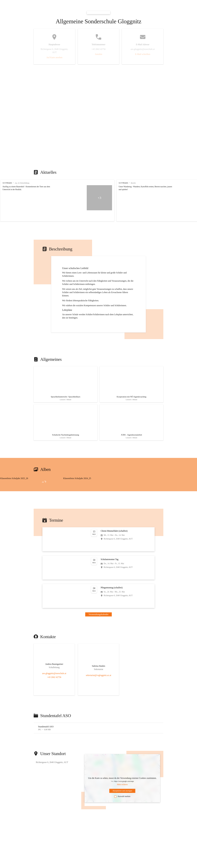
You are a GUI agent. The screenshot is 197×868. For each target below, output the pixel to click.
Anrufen (98, 54)
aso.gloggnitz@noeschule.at (54, 671)
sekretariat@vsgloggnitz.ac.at (98, 673)
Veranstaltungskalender (99, 612)
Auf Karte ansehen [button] (54, 57)
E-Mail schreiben (143, 54)
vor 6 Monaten (7, 183)
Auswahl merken (122, 794)
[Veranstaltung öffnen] (99, 537)
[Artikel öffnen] (66, 384)
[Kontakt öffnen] (54, 662)
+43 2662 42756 (54, 675)
